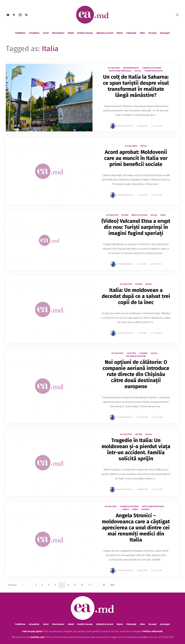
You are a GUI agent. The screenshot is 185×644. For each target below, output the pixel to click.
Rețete (120, 33)
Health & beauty (85, 33)
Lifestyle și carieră (105, 33)
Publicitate (20, 33)
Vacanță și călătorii (136, 356)
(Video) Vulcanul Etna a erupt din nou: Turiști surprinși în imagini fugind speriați (136, 227)
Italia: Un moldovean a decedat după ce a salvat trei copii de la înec (136, 296)
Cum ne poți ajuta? (32, 631)
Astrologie (165, 33)
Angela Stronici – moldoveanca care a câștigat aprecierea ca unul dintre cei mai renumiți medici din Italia (136, 528)
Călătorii (131, 353)
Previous (13, 585)
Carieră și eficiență (152, 68)
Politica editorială (152, 631)
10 (82, 585)
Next (112, 585)
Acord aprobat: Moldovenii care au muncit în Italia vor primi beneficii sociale (136, 158)
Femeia (126, 509)
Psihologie (131, 33)
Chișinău (143, 353)
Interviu (145, 509)
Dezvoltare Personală (120, 71)
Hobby (135, 509)
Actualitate (34, 33)
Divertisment (58, 33)
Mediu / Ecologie (139, 215)
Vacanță (153, 33)
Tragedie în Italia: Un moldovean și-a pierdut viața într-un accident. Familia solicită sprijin (136, 449)
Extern (125, 215)
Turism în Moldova (153, 71)
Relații (71, 33)
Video (142, 33)
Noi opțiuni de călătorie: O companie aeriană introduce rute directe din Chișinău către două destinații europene (136, 374)
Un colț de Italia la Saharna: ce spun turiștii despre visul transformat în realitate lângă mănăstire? (136, 86)
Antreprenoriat (131, 68)
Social (46, 33)
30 (104, 585)
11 (90, 585)
